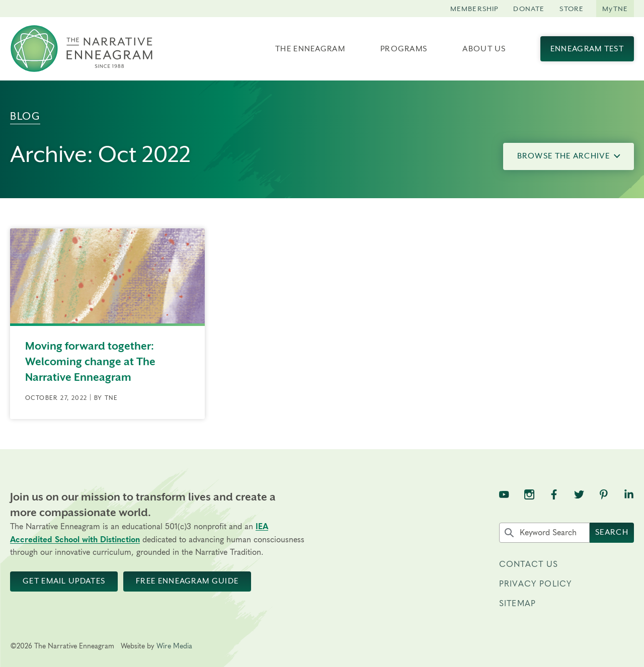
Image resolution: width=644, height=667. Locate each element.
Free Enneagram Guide (187, 581)
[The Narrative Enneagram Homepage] (82, 49)
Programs (404, 49)
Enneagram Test (587, 49)
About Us (484, 49)
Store (572, 9)
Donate (529, 9)
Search (612, 532)
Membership (474, 9)
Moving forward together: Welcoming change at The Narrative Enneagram (90, 362)
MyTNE (615, 9)
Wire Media (174, 646)
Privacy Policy (535, 584)
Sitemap (517, 604)
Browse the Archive (569, 156)
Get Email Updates (64, 581)
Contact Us (529, 564)
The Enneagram (310, 49)
